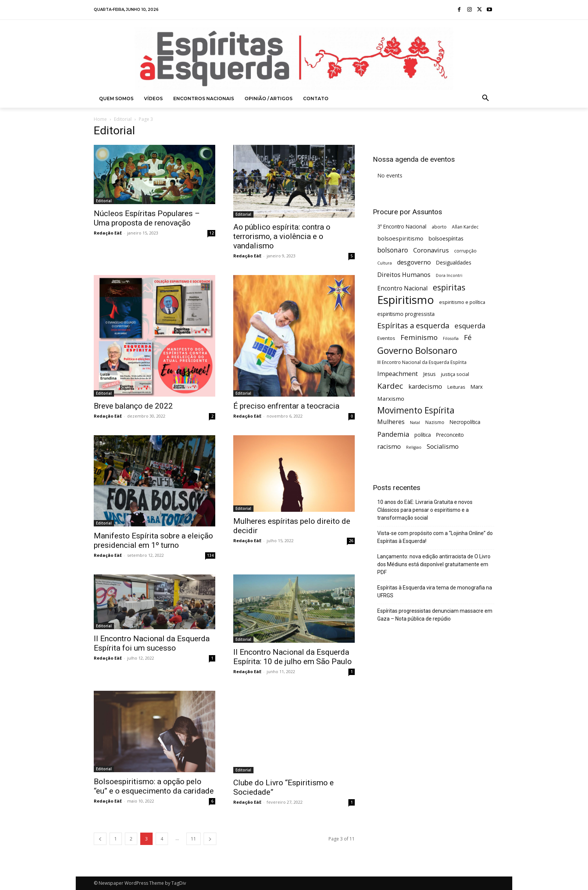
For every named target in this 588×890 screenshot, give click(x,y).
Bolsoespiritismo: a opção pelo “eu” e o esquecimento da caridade (154, 786)
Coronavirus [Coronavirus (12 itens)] (431, 250)
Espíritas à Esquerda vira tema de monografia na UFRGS (435, 592)
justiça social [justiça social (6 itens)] (455, 374)
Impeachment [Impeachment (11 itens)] (397, 374)
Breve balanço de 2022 (133, 406)
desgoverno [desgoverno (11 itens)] (414, 262)
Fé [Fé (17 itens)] (468, 338)
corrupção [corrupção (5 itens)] (465, 251)
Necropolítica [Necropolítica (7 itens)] (465, 422)
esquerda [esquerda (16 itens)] (470, 325)
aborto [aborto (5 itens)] (439, 227)
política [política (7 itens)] (423, 435)
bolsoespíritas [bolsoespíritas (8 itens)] (446, 238)
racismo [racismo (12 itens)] (389, 446)
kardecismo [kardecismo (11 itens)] (425, 387)
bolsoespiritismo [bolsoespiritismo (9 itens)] (400, 238)
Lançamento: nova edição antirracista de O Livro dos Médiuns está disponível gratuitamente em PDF (434, 564)
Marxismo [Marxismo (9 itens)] (391, 398)
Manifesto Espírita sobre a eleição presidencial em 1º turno (153, 540)
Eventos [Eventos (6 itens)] (386, 338)
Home (100, 119)
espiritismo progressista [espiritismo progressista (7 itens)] (406, 314)
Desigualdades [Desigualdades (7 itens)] (454, 262)
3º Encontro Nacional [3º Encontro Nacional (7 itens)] (402, 226)
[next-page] (210, 839)
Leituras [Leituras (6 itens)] (456, 387)
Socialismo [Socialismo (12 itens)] (443, 446)
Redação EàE (108, 233)
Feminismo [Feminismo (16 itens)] (419, 337)
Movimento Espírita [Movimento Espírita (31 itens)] (416, 410)
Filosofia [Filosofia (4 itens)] (451, 338)
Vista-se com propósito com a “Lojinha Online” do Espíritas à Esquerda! (435, 537)
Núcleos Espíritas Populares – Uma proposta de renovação (147, 218)
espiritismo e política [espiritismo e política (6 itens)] (462, 302)
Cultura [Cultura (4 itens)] (385, 263)
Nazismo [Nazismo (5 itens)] (435, 422)
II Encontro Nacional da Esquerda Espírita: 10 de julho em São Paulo (292, 657)
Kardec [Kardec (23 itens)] (390, 386)
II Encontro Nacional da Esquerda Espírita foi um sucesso (152, 643)
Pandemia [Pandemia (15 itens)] (393, 434)
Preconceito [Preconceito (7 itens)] (450, 435)
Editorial (123, 119)
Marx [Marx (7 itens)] (477, 387)
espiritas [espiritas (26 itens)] (449, 287)
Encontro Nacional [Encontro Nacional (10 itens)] (402, 288)
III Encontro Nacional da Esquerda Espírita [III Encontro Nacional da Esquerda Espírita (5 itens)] (422, 362)
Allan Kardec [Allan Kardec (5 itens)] (465, 227)
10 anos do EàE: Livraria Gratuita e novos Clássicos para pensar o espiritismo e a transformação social (425, 510)
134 (210, 555)
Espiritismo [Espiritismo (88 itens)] (406, 300)
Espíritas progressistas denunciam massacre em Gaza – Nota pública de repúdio (435, 615)
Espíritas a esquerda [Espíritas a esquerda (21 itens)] (413, 325)
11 (193, 839)
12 (211, 233)
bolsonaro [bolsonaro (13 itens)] (393, 250)
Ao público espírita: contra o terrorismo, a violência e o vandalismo (282, 236)
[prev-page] (100, 839)
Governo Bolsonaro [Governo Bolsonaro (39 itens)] (417, 350)
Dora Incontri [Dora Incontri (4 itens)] (449, 275)
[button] (486, 99)
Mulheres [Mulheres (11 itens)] (391, 422)
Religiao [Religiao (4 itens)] (414, 447)
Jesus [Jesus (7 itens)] (429, 374)
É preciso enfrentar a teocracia (286, 406)
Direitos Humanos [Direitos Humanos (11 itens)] (404, 275)
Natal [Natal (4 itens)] (415, 422)
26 (351, 541)
